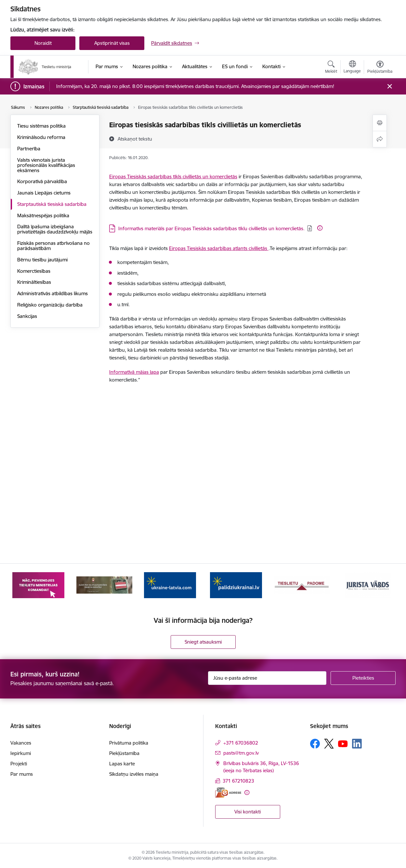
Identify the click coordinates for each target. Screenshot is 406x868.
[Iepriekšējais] (25, 585)
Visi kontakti (248, 812)
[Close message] (390, 87)
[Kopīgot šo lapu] (380, 139)
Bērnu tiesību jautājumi (42, 260)
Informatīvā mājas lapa (134, 372)
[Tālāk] (381, 585)
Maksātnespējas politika (43, 215)
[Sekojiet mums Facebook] (315, 744)
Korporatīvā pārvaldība (42, 181)
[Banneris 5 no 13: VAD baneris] (170, 584)
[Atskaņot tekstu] (135, 139)
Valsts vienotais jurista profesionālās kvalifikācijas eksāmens (46, 165)
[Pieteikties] (363, 678)
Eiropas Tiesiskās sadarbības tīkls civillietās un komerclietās (173, 176)
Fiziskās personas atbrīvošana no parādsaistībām (53, 246)
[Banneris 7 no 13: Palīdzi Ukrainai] (302, 584)
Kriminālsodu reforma (41, 137)
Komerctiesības (34, 271)
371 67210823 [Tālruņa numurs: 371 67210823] (238, 781)
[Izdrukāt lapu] (380, 123)
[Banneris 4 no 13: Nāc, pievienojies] (104, 584)
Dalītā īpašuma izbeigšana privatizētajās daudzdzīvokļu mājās (55, 229)
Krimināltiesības (34, 282)
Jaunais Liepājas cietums (44, 193)
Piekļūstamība (124, 753)
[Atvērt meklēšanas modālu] (331, 68)
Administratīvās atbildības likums (52, 293)
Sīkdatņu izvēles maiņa (134, 774)
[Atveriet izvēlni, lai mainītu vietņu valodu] (352, 68)
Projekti (19, 764)
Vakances (21, 743)
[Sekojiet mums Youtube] (343, 743)
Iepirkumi (21, 753)
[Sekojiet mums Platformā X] (329, 744)
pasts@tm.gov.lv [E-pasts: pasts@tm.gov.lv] (241, 753)
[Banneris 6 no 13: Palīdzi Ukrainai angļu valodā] (236, 584)
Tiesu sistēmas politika (41, 126)
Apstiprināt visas (112, 43)
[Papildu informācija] (320, 228)
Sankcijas (27, 316)
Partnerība (29, 149)
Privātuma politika (129, 743)
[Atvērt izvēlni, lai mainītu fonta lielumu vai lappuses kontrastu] (380, 68)
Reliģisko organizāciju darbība (50, 305)
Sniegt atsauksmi (203, 642)
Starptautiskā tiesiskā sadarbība (52, 204)
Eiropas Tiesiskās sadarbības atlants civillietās (219, 248)
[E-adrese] (228, 793)
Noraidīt (43, 43)
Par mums (22, 774)
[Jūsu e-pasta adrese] (267, 678)
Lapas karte (122, 764)
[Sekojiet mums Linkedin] (357, 744)
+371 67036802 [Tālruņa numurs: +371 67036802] (241, 743)
